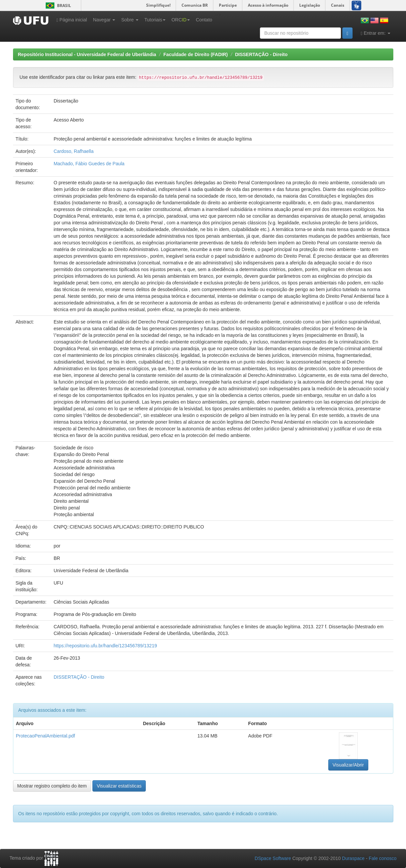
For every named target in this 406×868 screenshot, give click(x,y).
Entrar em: (375, 33)
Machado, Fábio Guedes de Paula (89, 164)
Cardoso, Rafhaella (74, 151)
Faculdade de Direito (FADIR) (196, 54)
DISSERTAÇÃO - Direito (261, 54)
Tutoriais (155, 20)
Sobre (130, 20)
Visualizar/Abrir (348, 765)
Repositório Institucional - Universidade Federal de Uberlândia (87, 54)
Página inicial (72, 20)
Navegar (104, 20)
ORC (181, 20)
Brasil (57, 6)
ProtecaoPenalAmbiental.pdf (46, 736)
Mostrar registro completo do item (52, 786)
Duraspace (353, 858)
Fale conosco (382, 858)
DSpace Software (273, 858)
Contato (204, 20)
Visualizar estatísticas (119, 786)
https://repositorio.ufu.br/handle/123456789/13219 (105, 646)
